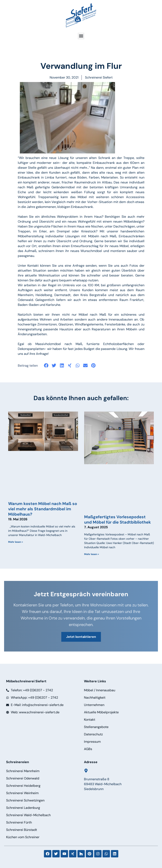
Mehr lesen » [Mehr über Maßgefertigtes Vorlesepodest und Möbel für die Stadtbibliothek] (92, 554)
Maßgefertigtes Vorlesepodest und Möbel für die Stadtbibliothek (118, 519)
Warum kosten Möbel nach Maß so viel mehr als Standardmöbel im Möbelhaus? (43, 509)
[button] (81, 36)
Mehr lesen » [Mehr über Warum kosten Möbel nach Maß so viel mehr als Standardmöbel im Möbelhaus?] (16, 542)
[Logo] (81, 15)
